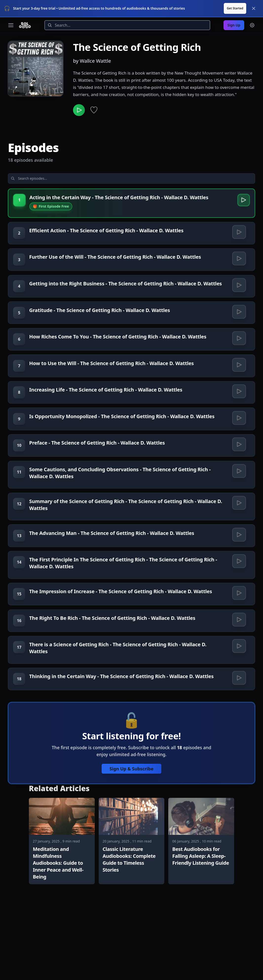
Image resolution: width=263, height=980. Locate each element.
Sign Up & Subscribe (131, 829)
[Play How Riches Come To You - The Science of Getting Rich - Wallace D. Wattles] (238, 348)
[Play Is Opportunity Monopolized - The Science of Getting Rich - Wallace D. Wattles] (238, 442)
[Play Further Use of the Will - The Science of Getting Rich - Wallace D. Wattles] (238, 252)
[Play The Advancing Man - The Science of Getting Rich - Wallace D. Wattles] (238, 573)
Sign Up (234, 8)
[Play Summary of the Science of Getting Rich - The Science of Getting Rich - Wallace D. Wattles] (238, 538)
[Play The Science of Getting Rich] (80, 94)
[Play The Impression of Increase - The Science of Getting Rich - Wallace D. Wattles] (238, 639)
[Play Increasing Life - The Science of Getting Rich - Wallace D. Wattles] (238, 411)
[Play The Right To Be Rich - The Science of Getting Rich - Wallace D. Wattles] (238, 670)
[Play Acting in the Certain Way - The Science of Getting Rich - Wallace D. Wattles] (242, 187)
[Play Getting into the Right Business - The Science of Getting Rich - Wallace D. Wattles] (238, 283)
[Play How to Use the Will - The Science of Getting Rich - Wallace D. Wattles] (238, 379)
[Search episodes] (47, 163)
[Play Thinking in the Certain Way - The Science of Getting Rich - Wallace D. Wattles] (238, 735)
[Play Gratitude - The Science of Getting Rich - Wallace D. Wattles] (238, 317)
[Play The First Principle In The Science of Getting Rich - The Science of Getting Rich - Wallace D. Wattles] (238, 604)
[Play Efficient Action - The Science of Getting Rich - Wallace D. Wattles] (238, 220)
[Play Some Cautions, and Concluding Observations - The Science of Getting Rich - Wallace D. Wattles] (238, 504)
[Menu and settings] (252, 8)
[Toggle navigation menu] (11, 8)
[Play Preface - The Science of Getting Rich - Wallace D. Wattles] (238, 473)
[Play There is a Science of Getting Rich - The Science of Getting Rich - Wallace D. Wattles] (238, 701)
